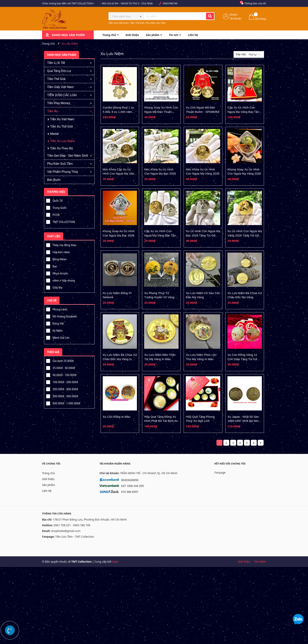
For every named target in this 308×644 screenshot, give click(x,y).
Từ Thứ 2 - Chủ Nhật (141, 3)
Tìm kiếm (260, 562)
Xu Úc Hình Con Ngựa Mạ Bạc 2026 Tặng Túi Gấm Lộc (203, 235)
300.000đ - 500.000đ (62, 396)
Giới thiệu (48, 479)
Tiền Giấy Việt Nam (60, 87)
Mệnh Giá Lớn (58, 337)
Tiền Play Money (59, 103)
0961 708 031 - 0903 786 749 (72, 525)
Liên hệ (47, 491)
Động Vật (55, 323)
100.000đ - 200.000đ (62, 382)
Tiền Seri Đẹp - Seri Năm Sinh (67, 156)
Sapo (115, 562)
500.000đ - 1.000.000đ (63, 403)
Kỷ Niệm (54, 330)
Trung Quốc (56, 207)
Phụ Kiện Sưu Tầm (60, 164)
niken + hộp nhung (60, 280)
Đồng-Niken (56, 259)
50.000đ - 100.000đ (61, 374)
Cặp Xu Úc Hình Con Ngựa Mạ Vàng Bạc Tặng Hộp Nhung (244, 112)
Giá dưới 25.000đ (60, 360)
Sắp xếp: (241, 54)
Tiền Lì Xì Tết (56, 63)
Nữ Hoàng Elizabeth (61, 316)
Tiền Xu (52, 111)
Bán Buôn (54, 180)
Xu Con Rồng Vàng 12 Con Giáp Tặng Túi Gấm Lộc (243, 359)
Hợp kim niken (58, 252)
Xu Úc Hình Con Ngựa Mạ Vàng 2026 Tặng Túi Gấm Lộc (245, 235)
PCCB (53, 214)
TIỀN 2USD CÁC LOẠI (62, 95)
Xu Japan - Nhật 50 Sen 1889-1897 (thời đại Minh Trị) (244, 421)
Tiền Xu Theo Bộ (61, 148)
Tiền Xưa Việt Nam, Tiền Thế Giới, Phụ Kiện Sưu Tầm (137, 23)
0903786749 (170, 3)
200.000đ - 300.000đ (62, 389)
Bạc (52, 266)
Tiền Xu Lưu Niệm (62, 141)
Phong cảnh (57, 309)
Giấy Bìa (54, 287)
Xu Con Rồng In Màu (117, 417)
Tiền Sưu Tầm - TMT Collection (75, 537)
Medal (54, 134)
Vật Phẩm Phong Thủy (63, 172)
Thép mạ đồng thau (61, 245)
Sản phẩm (49, 485)
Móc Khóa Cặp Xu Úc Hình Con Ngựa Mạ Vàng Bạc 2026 (119, 174)
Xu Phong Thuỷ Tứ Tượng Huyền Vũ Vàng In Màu (161, 297)
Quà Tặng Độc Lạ (59, 71)
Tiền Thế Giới (56, 79)
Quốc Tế (54, 200)
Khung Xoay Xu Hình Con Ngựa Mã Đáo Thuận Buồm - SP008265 (161, 112)
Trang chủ (48, 473)
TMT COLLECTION (61, 221)
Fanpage (220, 472)
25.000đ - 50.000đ (60, 367)
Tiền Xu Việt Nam (62, 119)
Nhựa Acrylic (57, 273)
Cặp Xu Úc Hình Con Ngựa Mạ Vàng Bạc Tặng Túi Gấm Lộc (161, 235)
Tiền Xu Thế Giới (61, 126)
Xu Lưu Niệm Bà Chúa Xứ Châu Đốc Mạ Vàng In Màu (120, 359)
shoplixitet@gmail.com (66, 531)
